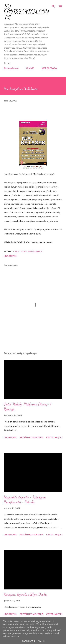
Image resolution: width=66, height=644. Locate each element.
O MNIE (30, 68)
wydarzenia (35, 251)
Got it (42, 641)
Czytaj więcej (54, 437)
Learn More (29, 641)
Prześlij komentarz (31, 437)
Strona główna (11, 68)
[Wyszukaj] (53, 5)
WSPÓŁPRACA (49, 68)
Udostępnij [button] (10, 256)
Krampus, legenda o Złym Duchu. (26, 594)
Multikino (21, 251)
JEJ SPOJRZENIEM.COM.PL (26, 12)
